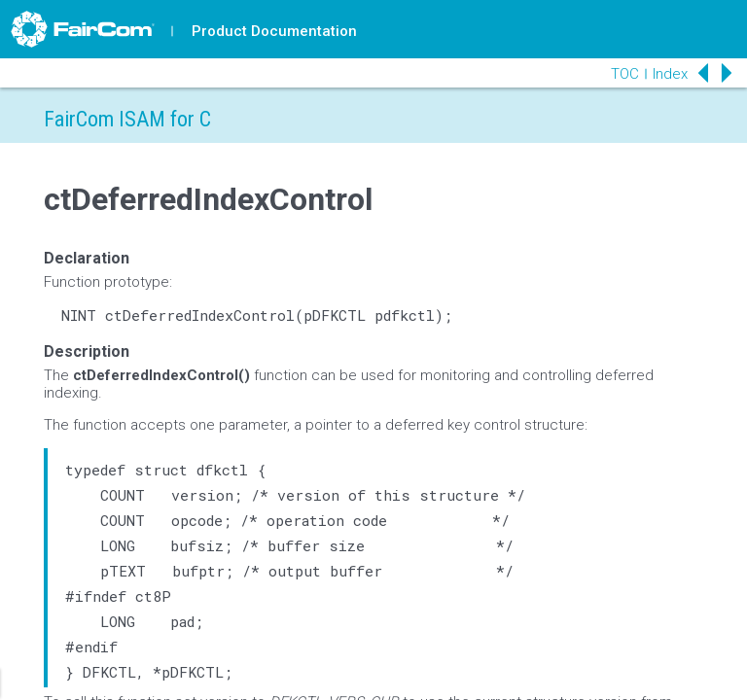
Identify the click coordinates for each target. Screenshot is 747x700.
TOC (625, 74)
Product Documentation (274, 31)
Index (670, 74)
